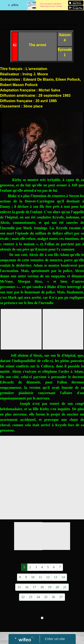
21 (65, 587)
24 (38, 597)
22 (23, 597)
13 (55, 577)
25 (46, 597)
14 (63, 577)
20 (57, 587)
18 (42, 587)
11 (40, 577)
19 (50, 587)
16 (27, 587)
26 (53, 597)
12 (48, 577)
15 (19, 587)
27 (61, 597)
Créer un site (55, 639)
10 (33, 577)
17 (34, 587)
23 (31, 597)
